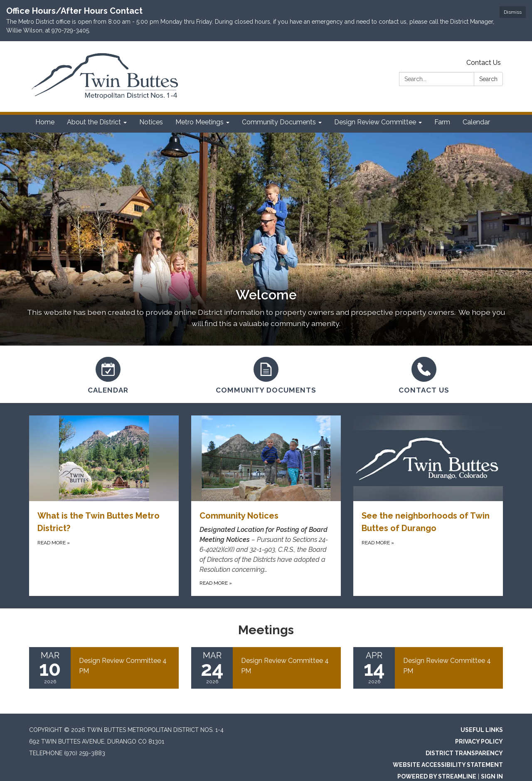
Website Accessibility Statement (448, 765)
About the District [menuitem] (94, 122)
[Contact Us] (424, 374)
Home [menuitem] (45, 122)
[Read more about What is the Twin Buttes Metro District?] (104, 506)
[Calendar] (108, 374)
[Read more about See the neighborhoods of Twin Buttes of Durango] (428, 506)
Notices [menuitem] (151, 122)
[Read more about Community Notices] (266, 506)
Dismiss (513, 12)
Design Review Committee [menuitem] (375, 122)
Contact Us (484, 63)
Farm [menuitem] (442, 122)
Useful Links (482, 730)
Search (488, 79)
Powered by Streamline (437, 776)
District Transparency (464, 753)
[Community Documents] (266, 374)
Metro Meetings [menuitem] (199, 122)
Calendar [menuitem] (476, 122)
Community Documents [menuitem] (279, 122)
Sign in (492, 776)
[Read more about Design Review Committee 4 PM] (104, 668)
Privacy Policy (479, 741)
